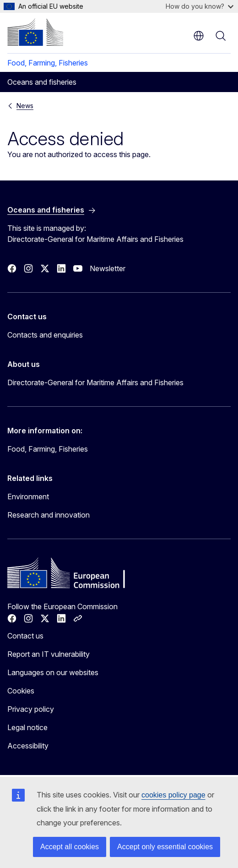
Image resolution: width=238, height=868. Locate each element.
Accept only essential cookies (165, 847)
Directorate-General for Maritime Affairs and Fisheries (95, 382)
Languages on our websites (53, 672)
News (25, 106)
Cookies (21, 691)
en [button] (199, 36)
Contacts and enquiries (45, 335)
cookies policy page (173, 795)
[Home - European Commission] (35, 32)
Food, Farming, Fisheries (48, 63)
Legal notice (27, 727)
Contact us (25, 636)
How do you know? (200, 6)
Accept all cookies (70, 847)
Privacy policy (31, 709)
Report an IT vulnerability (49, 654)
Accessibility (28, 746)
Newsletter (108, 268)
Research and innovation (49, 515)
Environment (28, 497)
